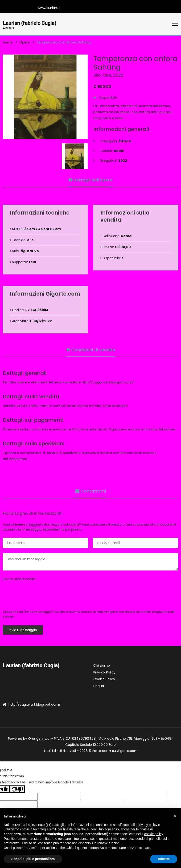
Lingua (99, 686)
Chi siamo (102, 666)
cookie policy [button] (154, 834)
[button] (175, 816)
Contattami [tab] (90, 491)
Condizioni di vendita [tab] (91, 349)
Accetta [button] (164, 859)
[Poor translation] (17, 790)
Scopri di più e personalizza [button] (33, 859)
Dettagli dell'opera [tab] (90, 179)
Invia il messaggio (23, 630)
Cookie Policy (104, 679)
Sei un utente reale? (19, 579)
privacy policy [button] (147, 825)
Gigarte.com (127, 751)
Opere (25, 43)
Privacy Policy (104, 673)
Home (8, 43)
